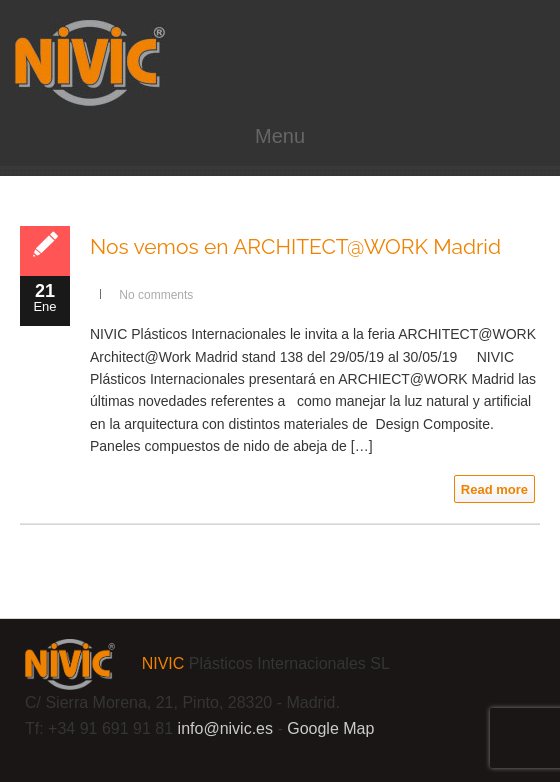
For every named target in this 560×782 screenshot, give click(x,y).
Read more (494, 489)
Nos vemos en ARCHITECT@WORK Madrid (295, 246)
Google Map (330, 728)
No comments (156, 295)
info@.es (225, 728)
